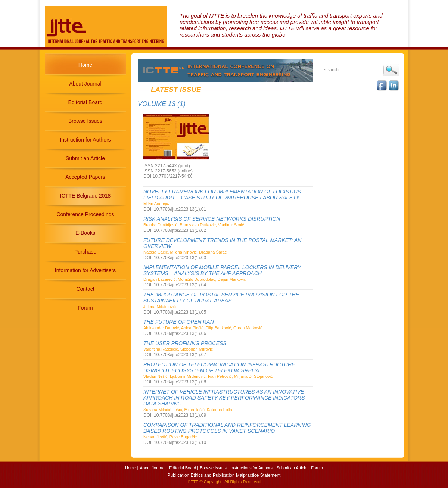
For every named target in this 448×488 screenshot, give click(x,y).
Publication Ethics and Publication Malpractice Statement (224, 475)
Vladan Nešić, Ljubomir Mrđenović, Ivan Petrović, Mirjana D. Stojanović (208, 376)
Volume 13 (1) (162, 104)
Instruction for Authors (85, 140)
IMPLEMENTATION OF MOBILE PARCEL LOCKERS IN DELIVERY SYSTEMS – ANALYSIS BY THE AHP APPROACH (222, 270)
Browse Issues (85, 121)
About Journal (85, 84)
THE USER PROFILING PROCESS (185, 343)
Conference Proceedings (85, 214)
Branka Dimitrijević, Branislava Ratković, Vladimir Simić (194, 225)
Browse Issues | (214, 468)
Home (85, 65)
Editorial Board (85, 102)
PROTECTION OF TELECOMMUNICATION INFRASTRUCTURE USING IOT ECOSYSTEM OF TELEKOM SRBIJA (219, 367)
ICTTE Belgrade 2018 (85, 196)
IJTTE (193, 482)
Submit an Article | (293, 468)
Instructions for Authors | (252, 468)
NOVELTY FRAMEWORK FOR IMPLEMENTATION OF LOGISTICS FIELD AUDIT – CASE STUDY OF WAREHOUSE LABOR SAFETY (222, 195)
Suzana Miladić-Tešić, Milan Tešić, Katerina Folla (188, 410)
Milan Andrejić (156, 203)
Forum (85, 308)
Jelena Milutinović (160, 307)
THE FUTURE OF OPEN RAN (179, 322)
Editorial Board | (184, 468)
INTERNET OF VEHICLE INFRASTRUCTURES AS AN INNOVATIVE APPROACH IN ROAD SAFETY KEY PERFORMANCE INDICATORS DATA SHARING (224, 398)
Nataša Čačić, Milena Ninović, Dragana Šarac (185, 252)
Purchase (85, 252)
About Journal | (154, 468)
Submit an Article (85, 158)
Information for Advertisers (85, 270)
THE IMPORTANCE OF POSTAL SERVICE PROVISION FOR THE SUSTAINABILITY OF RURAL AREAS (221, 298)
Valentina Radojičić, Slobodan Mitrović (178, 349)
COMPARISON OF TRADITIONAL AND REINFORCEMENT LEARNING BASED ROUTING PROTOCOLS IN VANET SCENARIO (227, 428)
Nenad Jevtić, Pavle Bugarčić (170, 437)
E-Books (85, 233)
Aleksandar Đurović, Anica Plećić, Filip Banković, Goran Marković (203, 328)
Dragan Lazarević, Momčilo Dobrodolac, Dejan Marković (195, 279)
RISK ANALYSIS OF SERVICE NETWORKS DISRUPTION (212, 219)
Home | (132, 468)
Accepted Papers (85, 177)
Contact (85, 289)
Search (391, 70)
